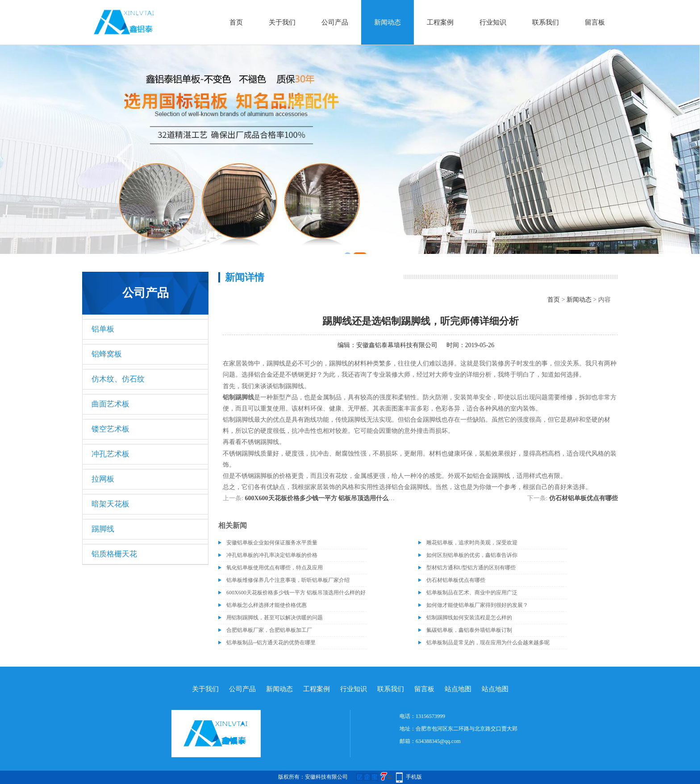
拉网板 (103, 479)
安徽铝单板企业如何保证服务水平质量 (272, 543)
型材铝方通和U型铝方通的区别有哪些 (471, 568)
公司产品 (335, 22)
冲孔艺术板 (110, 454)
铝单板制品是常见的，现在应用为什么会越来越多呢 (488, 643)
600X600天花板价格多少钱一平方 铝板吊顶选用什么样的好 (326, 498)
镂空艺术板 (110, 429)
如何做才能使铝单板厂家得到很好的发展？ (477, 605)
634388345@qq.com (438, 741)
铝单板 (103, 329)
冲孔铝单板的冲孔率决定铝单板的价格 (272, 555)
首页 (236, 22)
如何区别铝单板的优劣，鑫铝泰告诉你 (472, 555)
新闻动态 (387, 22)
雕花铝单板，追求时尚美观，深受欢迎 (472, 543)
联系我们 (546, 22)
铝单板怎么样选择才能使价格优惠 (267, 605)
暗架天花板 (110, 504)
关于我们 (282, 22)
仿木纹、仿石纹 (118, 379)
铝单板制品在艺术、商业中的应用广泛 (472, 593)
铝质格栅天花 (114, 554)
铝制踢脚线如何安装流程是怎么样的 (469, 618)
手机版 (414, 777)
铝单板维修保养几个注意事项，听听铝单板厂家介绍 (288, 580)
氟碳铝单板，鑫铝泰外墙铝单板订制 (469, 630)
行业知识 (493, 22)
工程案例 (440, 22)
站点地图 (458, 689)
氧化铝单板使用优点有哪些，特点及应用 (275, 568)
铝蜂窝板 (107, 354)
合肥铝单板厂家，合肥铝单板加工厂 (269, 630)
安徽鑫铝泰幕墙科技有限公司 (397, 345)
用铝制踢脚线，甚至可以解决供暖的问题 (275, 618)
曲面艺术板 (110, 404)
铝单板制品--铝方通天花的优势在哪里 (271, 643)
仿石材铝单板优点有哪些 (583, 498)
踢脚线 (103, 529)
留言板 (595, 22)
